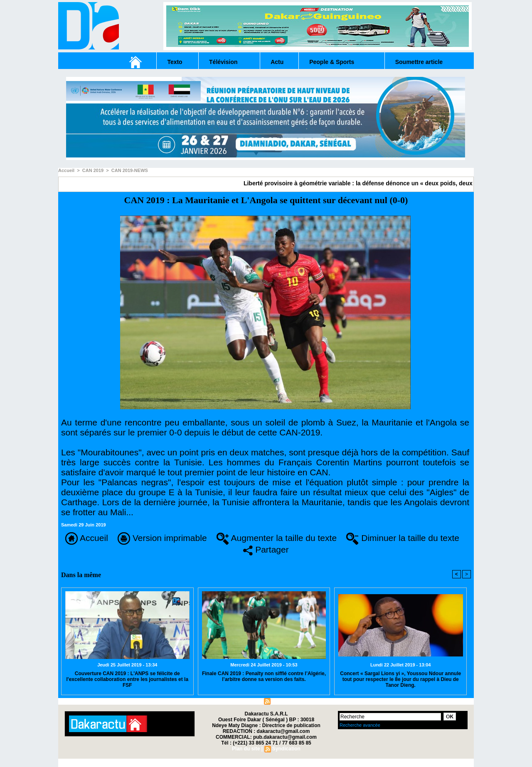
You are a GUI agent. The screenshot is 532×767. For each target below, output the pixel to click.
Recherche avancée (360, 725)
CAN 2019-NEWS (130, 170)
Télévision (223, 62)
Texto (175, 62)
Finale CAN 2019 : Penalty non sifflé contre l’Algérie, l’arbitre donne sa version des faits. (264, 676)
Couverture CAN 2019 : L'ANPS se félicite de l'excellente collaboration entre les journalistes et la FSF (127, 679)
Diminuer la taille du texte (403, 538)
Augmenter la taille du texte (277, 538)
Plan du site (246, 701)
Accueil (66, 170)
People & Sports (332, 62)
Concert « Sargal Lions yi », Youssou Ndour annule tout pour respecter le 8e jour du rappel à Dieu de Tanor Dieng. (400, 679)
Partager (266, 549)
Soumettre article (419, 62)
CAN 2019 (93, 170)
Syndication (286, 701)
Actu (277, 62)
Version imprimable (162, 538)
